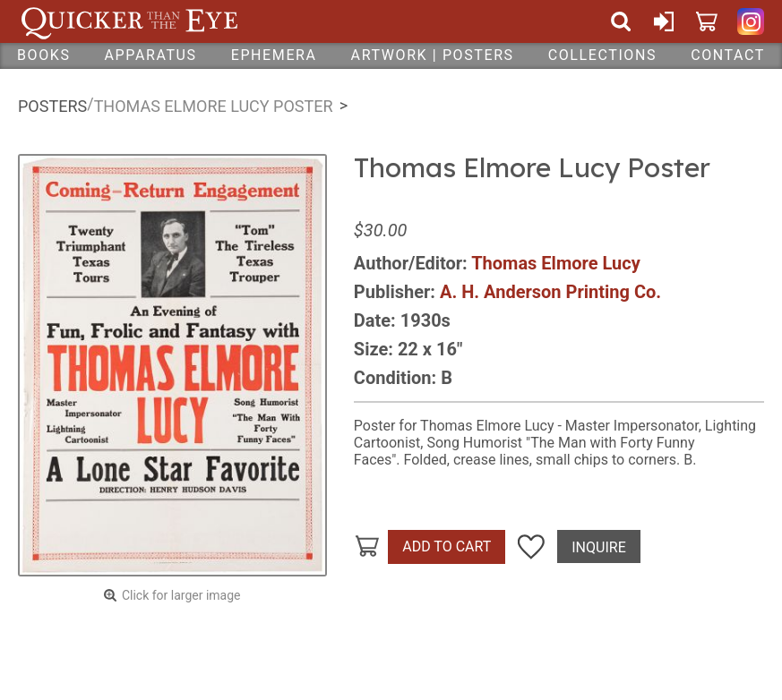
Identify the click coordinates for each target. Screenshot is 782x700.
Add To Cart (447, 546)
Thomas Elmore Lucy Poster (214, 106)
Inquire (598, 547)
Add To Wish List (531, 547)
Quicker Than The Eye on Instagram (751, 21)
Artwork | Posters (433, 55)
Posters (52, 106)
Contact (728, 55)
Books (44, 55)
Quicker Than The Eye (129, 21)
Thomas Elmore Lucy (556, 263)
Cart (707, 21)
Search (621, 21)
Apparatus (151, 55)
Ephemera (274, 55)
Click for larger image (181, 595)
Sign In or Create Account (664, 21)
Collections (602, 55)
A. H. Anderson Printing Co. (550, 292)
